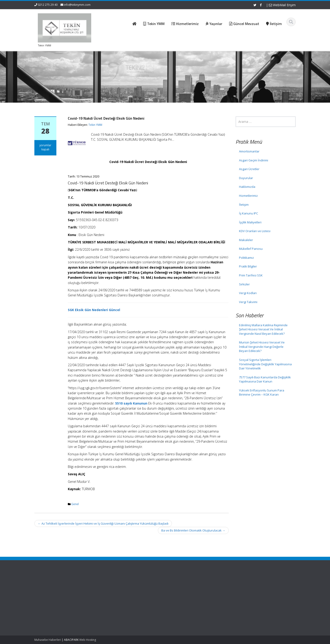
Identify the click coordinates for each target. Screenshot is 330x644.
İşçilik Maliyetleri (250, 222)
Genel (75, 504)
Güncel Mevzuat (133, 599)
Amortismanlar (249, 151)
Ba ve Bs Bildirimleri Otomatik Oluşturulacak (193, 530)
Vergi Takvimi (248, 302)
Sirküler (244, 284)
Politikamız (246, 258)
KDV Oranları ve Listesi (255, 231)
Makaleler (246, 240)
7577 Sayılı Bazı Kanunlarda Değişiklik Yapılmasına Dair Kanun (265, 379)
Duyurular (246, 178)
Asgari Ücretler (249, 169)
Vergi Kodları (248, 293)
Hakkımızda (247, 187)
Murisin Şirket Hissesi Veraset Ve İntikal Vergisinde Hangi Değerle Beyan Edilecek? (262, 347)
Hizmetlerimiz (248, 196)
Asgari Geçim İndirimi (254, 160)
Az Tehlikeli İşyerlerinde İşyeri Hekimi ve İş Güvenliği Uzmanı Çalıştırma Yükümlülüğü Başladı (103, 523)
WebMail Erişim (282, 5)
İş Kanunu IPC (249, 213)
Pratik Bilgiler (248, 266)
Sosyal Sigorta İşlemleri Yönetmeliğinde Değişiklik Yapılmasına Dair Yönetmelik (265, 364)
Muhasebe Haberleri (48, 640)
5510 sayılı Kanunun (131, 403)
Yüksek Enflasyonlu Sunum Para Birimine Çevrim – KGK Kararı (262, 392)
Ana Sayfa (128, 586)
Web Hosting (88, 640)
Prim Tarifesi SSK (251, 275)
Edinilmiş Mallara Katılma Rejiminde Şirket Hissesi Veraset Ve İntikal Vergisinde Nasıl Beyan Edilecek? (263, 329)
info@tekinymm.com (77, 5)
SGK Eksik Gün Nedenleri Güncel (94, 310)
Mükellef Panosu (251, 249)
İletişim (244, 205)
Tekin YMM (95, 125)
